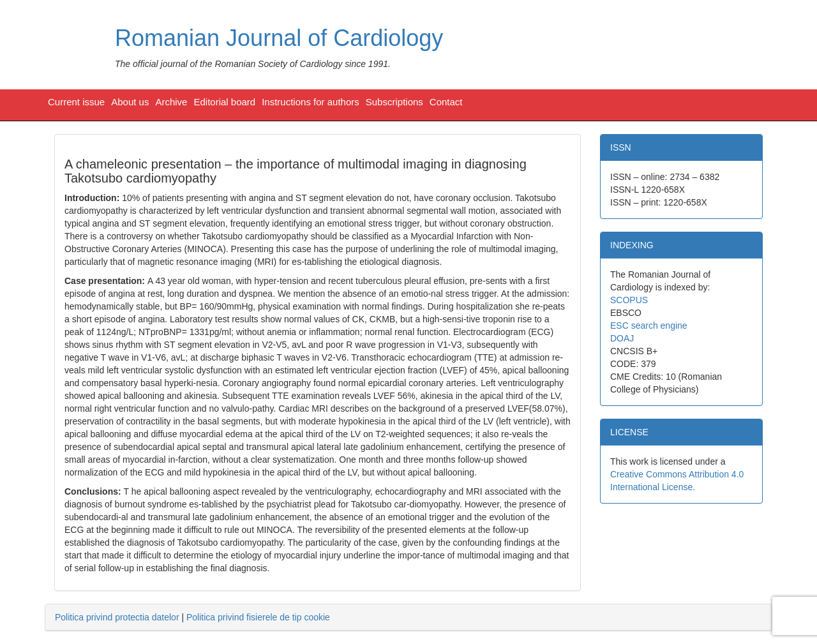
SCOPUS (629, 300)
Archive (171, 102)
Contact (446, 102)
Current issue (76, 102)
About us (130, 102)
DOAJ (622, 338)
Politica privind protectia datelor (117, 617)
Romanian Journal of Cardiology (279, 38)
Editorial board (224, 102)
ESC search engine (649, 326)
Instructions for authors (311, 102)
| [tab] (192, 617)
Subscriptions (394, 102)
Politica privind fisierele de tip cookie (258, 617)
